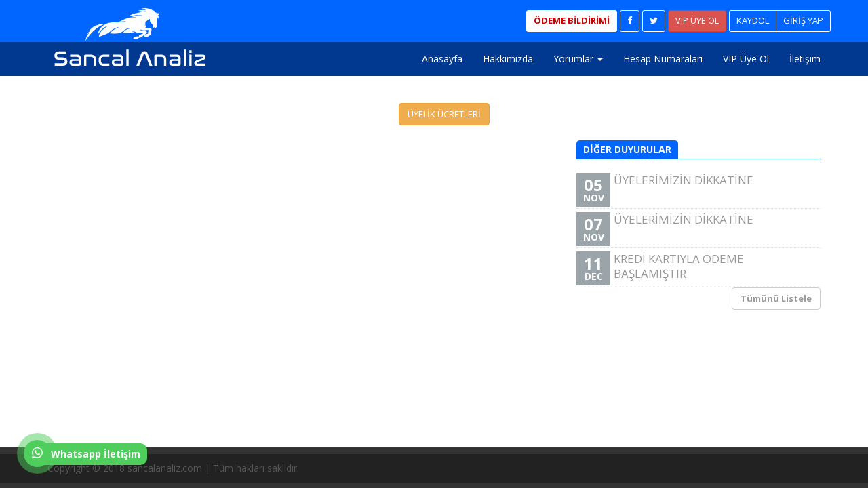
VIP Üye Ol (746, 59)
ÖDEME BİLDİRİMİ (572, 20)
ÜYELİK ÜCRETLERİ (444, 114)
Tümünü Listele (776, 298)
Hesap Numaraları (663, 59)
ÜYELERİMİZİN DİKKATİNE (697, 189)
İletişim (805, 59)
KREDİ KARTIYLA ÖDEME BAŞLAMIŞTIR (697, 268)
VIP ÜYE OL (697, 20)
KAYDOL (753, 20)
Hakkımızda (508, 59)
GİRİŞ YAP (803, 20)
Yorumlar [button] (578, 59)
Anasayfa (442, 59)
